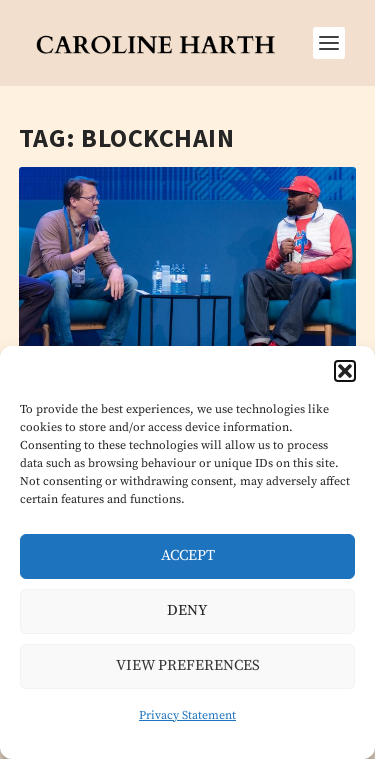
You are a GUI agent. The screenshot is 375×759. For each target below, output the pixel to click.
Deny (187, 610)
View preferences (188, 665)
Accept (188, 555)
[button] (345, 371)
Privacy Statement (187, 715)
